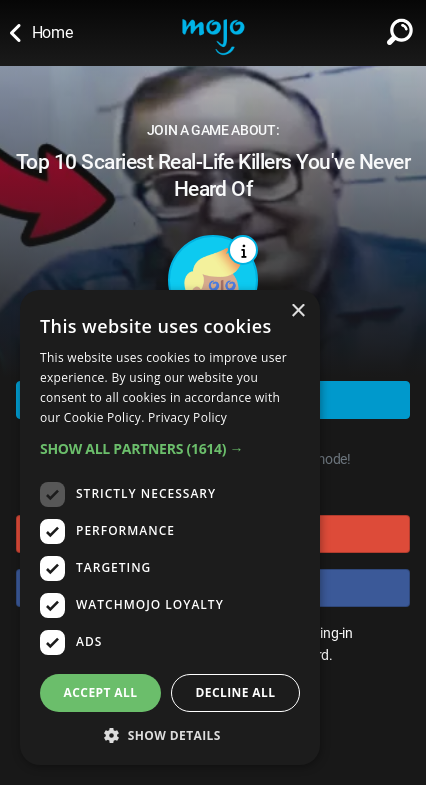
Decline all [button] (236, 692)
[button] (170, 448)
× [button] (297, 311)
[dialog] (170, 527)
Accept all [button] (101, 692)
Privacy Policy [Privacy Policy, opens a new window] (187, 417)
